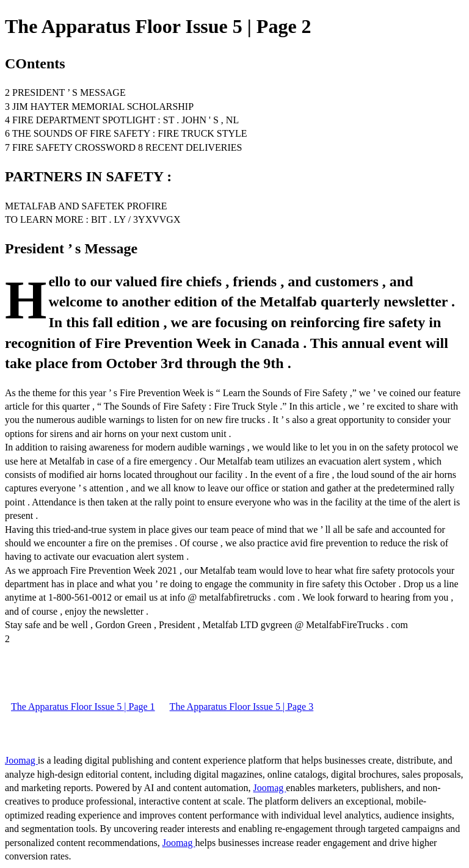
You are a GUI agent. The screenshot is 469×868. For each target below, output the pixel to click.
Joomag (21, 760)
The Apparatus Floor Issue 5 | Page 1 (83, 707)
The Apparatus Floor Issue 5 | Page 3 (242, 707)
